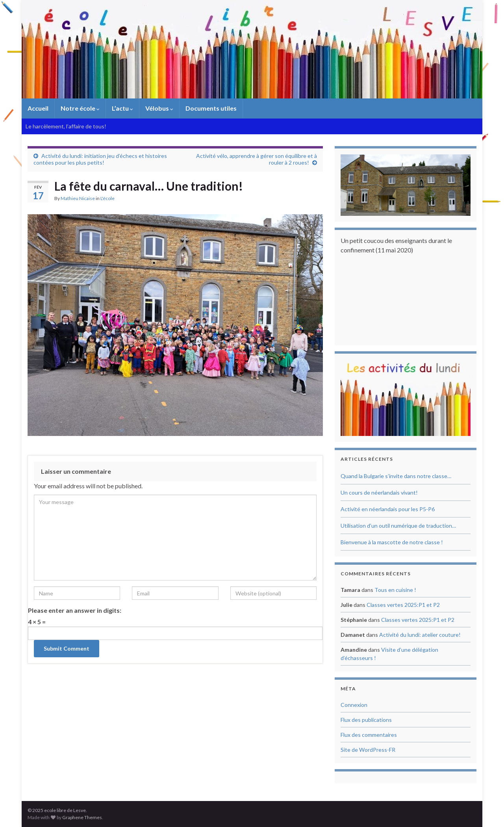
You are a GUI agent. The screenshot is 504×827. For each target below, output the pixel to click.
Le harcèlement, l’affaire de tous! (66, 126)
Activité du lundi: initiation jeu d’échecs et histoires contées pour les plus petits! (100, 159)
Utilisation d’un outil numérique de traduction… (398, 526)
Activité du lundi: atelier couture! (420, 635)
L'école (107, 198)
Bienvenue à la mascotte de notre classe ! (392, 542)
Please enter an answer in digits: (75, 610)
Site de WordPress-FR (368, 750)
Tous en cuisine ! (395, 590)
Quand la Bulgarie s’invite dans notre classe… (396, 476)
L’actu (122, 108)
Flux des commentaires (369, 735)
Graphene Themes (82, 817)
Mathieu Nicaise (78, 198)
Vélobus (159, 108)
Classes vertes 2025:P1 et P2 (403, 605)
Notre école (80, 108)
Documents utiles (211, 108)
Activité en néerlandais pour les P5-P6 (388, 509)
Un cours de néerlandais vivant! (379, 492)
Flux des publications (366, 720)
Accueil (38, 108)
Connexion (354, 705)
